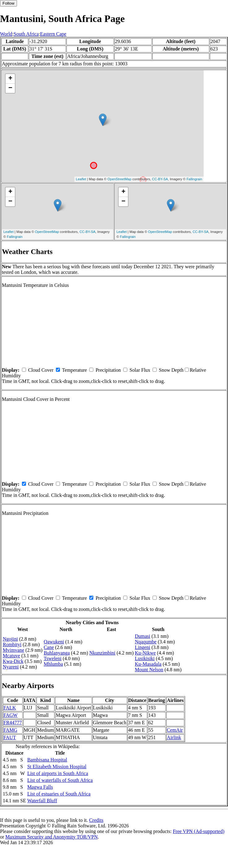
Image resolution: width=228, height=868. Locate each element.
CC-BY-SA (160, 179)
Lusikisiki (145, 658)
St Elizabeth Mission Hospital (57, 767)
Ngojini (10, 639)
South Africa (26, 34)
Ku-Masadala (148, 664)
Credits (96, 820)
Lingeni (143, 647)
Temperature (75, 370)
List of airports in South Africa (58, 773)
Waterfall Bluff (42, 801)
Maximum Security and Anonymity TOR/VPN (51, 837)
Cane (49, 647)
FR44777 (13, 723)
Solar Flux (140, 370)
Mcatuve (11, 656)
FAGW (11, 715)
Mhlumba (53, 664)
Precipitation (108, 370)
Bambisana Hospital (47, 760)
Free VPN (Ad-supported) (198, 831)
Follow (8, 3)
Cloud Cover (41, 370)
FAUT (10, 737)
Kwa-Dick (13, 661)
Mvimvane (13, 650)
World (6, 34)
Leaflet (81, 179)
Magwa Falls (40, 787)
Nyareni (11, 667)
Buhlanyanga (57, 653)
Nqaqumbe (146, 642)
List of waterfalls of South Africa (60, 780)
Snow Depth (171, 370)
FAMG (10, 730)
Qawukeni (54, 642)
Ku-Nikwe (146, 653)
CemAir (175, 730)
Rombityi (12, 644)
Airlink (174, 737)
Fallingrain (194, 179)
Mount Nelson (149, 670)
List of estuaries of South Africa (59, 794)
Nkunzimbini (102, 653)
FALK (10, 708)
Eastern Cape (53, 34)
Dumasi (143, 636)
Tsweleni (53, 658)
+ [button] (10, 79)
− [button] (10, 88)
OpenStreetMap (120, 179)
